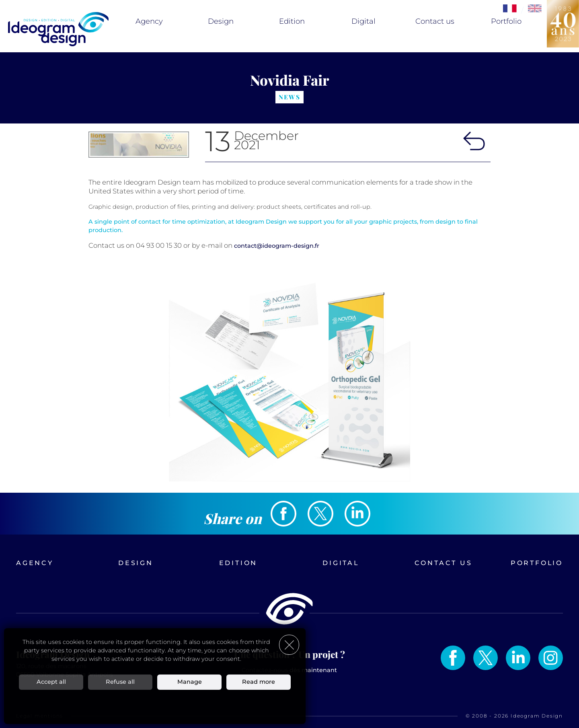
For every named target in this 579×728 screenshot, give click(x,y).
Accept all (51, 682)
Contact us (435, 21)
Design (221, 21)
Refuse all (120, 682)
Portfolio (506, 21)
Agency (149, 21)
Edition (292, 21)
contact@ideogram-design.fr (277, 246)
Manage (190, 682)
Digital (363, 21)
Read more (259, 682)
